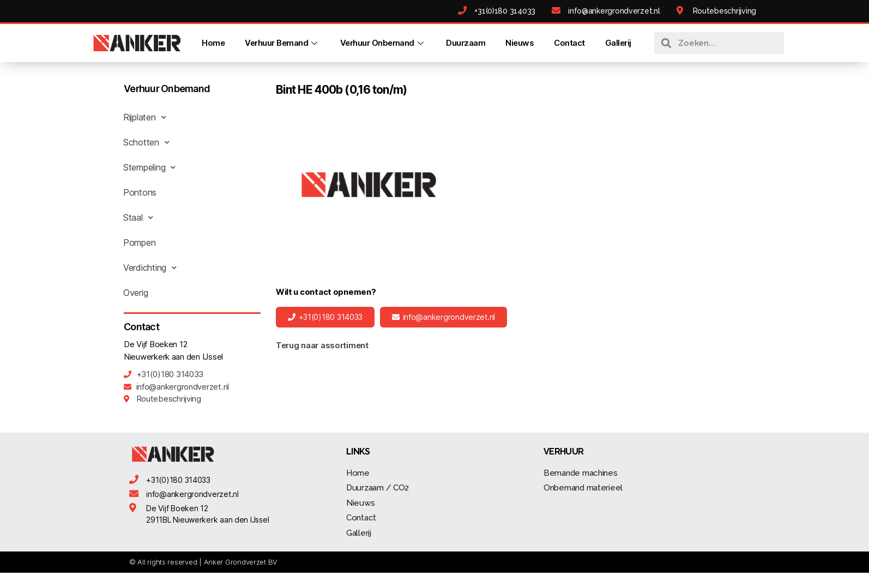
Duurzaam (466, 43)
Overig (135, 293)
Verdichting (150, 268)
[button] (325, 317)
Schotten (146, 142)
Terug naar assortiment (322, 345)
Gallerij (618, 43)
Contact (569, 43)
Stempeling (149, 167)
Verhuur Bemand (282, 43)
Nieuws (520, 43)
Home (213, 43)
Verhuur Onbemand (383, 43)
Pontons (140, 192)
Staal (138, 217)
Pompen (139, 243)
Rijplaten (144, 117)
